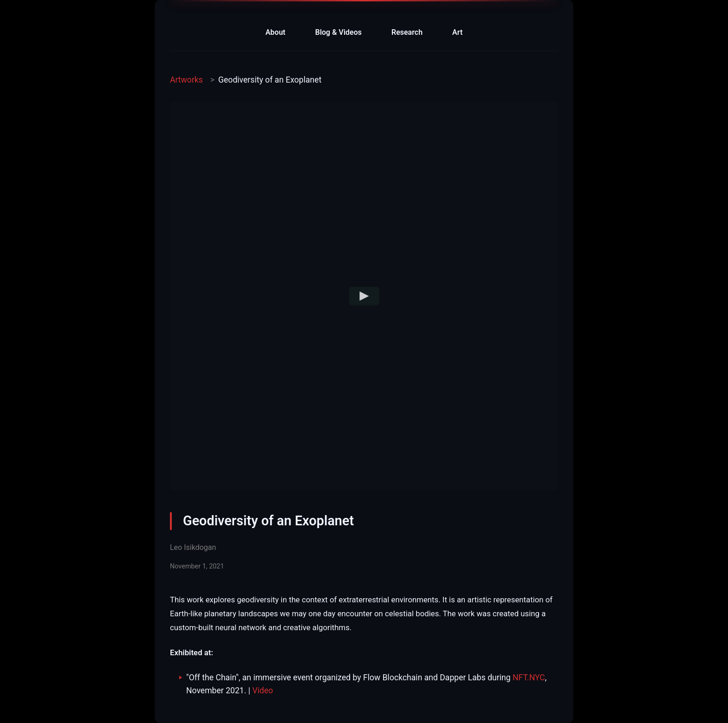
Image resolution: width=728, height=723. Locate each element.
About (276, 32)
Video (263, 691)
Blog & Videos (338, 32)
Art (457, 32)
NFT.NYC (529, 678)
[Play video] (364, 296)
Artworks (186, 80)
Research (407, 32)
